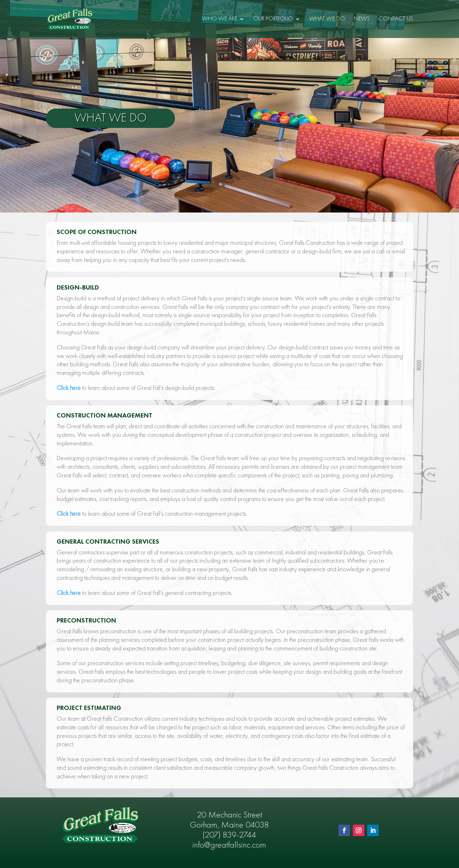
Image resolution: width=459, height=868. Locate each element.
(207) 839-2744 (229, 835)
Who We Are (219, 19)
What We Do (327, 19)
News (362, 19)
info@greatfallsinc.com (229, 845)
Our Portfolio (273, 19)
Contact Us (396, 19)
